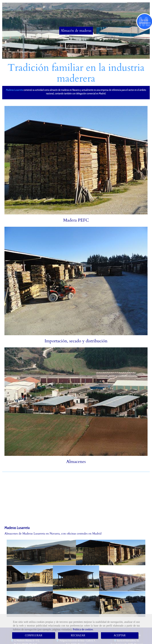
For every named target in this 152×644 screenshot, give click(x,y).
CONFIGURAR (34, 635)
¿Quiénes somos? (76, 45)
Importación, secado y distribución (76, 341)
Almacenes (76, 462)
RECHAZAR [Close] (78, 635)
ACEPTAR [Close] (120, 635)
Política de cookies (83, 629)
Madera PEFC (76, 220)
